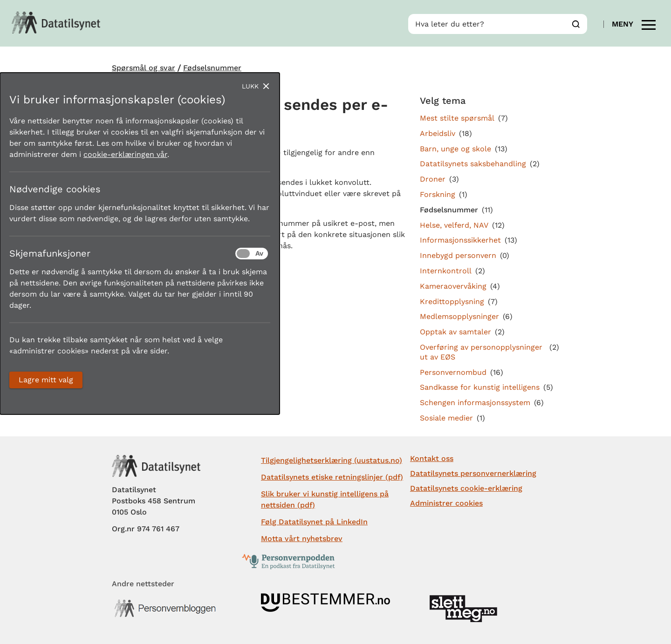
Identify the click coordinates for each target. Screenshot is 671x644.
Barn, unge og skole (455, 149)
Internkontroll (446, 271)
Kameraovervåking (453, 286)
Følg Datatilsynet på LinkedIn (314, 522)
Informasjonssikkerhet (460, 240)
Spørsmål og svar (144, 68)
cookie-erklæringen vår (125, 154)
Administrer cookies (446, 503)
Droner (433, 179)
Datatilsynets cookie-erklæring (466, 488)
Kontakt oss (432, 458)
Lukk (250, 86)
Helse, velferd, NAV (454, 225)
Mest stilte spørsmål (457, 118)
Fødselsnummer (212, 68)
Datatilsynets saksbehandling (473, 164)
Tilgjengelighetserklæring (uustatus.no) (332, 460)
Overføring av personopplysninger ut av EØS (481, 352)
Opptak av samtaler (455, 332)
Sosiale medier (446, 418)
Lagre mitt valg (46, 380)
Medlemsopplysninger (459, 316)
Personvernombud (453, 372)
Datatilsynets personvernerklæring (473, 473)
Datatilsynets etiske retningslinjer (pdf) (332, 477)
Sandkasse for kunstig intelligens (480, 387)
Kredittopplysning (452, 302)
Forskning (438, 194)
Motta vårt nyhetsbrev (302, 539)
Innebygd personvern (458, 255)
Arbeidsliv (438, 133)
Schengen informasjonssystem (475, 403)
